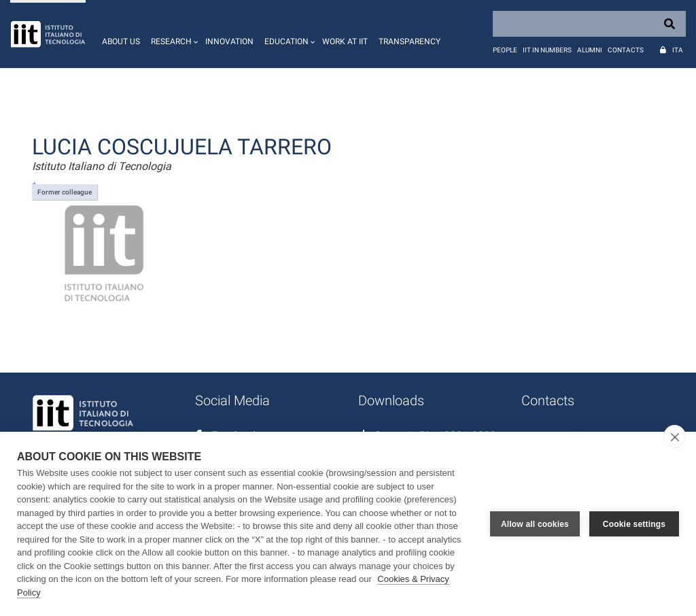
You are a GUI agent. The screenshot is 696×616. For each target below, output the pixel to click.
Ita (678, 50)
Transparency (410, 41)
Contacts (626, 50)
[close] (675, 437)
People (505, 50)
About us (121, 41)
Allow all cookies (535, 524)
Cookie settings (634, 524)
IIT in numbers (547, 50)
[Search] (589, 24)
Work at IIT (345, 41)
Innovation (229, 41)
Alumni (590, 50)
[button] (173, 34)
